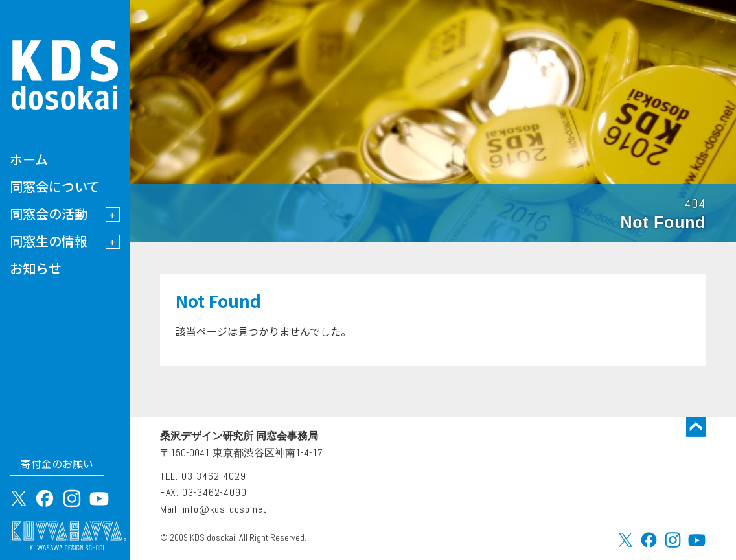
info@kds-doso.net (225, 509)
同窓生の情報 (49, 241)
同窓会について (55, 186)
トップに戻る (696, 427)
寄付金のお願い (57, 463)
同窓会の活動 (49, 214)
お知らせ (36, 268)
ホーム (29, 159)
